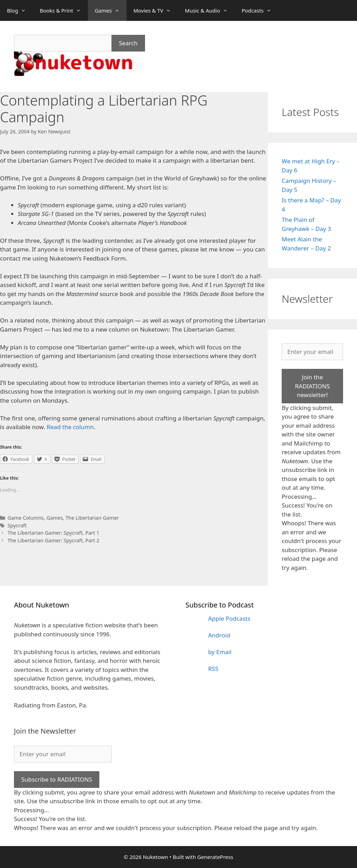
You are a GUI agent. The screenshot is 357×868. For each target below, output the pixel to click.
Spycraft (17, 525)
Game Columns (26, 518)
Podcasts (260, 10)
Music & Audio (210, 10)
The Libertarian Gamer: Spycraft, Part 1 (54, 533)
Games (111, 10)
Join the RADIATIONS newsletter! (312, 386)
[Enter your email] (312, 352)
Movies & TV (156, 10)
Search (128, 43)
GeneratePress (215, 857)
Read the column (70, 427)
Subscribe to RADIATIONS (57, 779)
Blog (20, 10)
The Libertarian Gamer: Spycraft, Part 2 (54, 540)
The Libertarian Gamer (92, 518)
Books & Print (64, 10)
